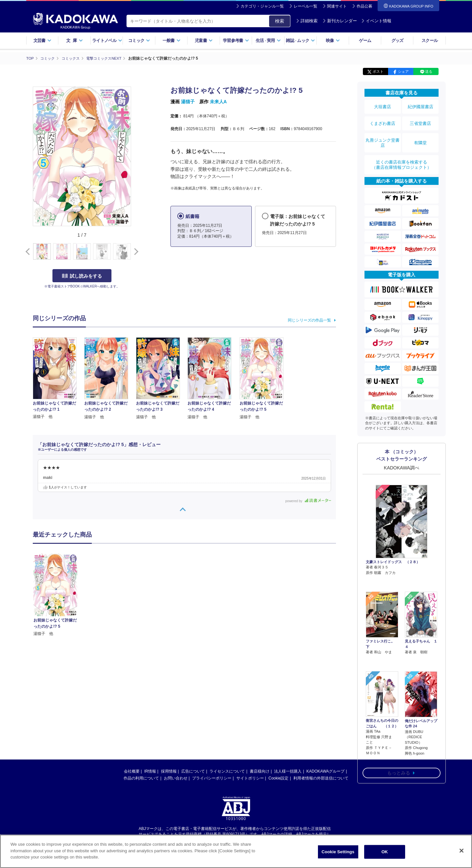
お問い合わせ (176, 778)
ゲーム (365, 40)
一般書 (172, 40)
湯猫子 (188, 102)
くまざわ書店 (383, 119)
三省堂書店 (421, 119)
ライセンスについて (227, 771)
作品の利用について (141, 778)
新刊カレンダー (340, 21)
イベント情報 (376, 21)
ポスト (378, 71)
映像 (333, 40)
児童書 (204, 40)
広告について (193, 771)
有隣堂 (421, 135)
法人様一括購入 (288, 771)
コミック (139, 40)
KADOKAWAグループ (325, 771)
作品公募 (364, 6)
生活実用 (268, 40)
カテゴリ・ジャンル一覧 (262, 6)
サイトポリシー (250, 778)
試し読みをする (82, 276)
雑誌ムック (300, 40)
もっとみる (399, 725)
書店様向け (260, 771)
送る (429, 71)
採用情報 (169, 771)
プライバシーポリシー (212, 778)
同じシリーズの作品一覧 (309, 320)
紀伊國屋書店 (421, 106)
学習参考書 (236, 40)
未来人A (218, 102)
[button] (135, 251)
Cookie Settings (338, 852)
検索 (280, 21)
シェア (403, 71)
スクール (430, 40)
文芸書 (42, 40)
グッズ (397, 40)
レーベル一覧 (305, 6)
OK (385, 852)
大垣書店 (383, 106)
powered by (308, 501)
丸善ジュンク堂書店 (383, 135)
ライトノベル (107, 40)
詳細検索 (307, 21)
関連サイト (337, 6)
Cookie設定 (278, 778)
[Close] (462, 851)
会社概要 (132, 771)
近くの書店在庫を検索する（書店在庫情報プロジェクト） (402, 154)
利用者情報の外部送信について (321, 778)
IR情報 (150, 771)
